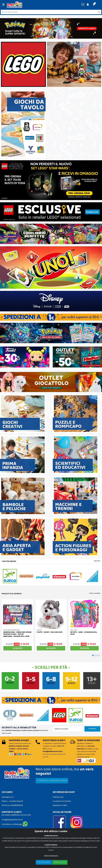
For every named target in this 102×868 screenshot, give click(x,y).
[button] (95, 5)
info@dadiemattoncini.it (12, 820)
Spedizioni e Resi (60, 805)
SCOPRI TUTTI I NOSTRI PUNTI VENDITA (53, 781)
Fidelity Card (58, 797)
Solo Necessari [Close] (44, 862)
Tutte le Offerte (95, 593)
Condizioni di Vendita (62, 801)
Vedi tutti (97, 561)
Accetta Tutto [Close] (60, 862)
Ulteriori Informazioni (51, 856)
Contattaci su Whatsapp (15, 824)
